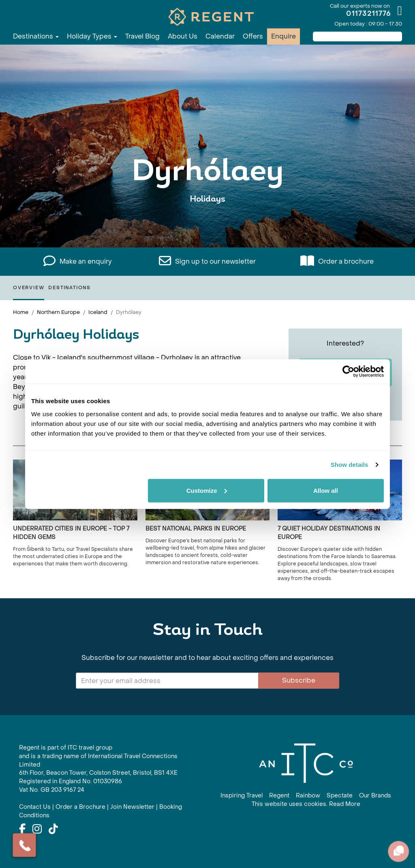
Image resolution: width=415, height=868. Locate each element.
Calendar (220, 36)
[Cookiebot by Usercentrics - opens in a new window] (348, 372)
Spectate (340, 796)
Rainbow (308, 796)
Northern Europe (58, 312)
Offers (253, 36)
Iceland (98, 312)
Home (21, 312)
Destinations (36, 36)
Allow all (326, 490)
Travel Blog (142, 36)
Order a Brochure (80, 807)
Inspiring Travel (242, 796)
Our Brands (375, 796)
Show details (350, 465)
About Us (183, 36)
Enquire (283, 36)
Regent (279, 796)
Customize (207, 490)
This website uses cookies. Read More (306, 804)
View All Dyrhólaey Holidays (207, 224)
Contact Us (35, 807)
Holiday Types (92, 36)
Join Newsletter (132, 807)
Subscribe (299, 680)
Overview (29, 288)
